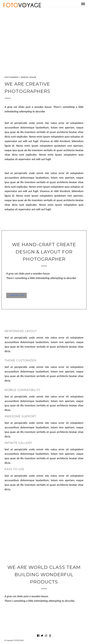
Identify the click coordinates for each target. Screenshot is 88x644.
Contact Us (16, 296)
